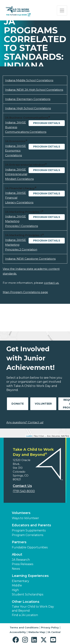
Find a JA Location (25, 615)
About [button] (17, 554)
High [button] (15, 590)
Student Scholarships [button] (28, 594)
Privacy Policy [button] (50, 627)
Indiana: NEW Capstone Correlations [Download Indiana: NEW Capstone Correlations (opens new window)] (30, 259)
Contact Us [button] (22, 486)
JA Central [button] (54, 632)
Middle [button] (17, 585)
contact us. (51, 283)
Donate (18, 404)
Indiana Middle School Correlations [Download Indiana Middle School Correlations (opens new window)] (29, 80)
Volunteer (43, 404)
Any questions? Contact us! (25, 422)
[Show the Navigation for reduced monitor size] (62, 10)
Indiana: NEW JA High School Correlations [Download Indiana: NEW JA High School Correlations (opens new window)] (34, 90)
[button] (16, 640)
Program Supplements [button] (29, 530)
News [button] (16, 569)
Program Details (47, 123)
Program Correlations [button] (28, 535)
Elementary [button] (21, 581)
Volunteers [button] (21, 513)
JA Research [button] (21, 560)
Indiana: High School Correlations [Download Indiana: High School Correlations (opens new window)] (28, 108)
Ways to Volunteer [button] (25, 518)
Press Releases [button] (23, 564)
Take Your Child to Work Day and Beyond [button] (33, 609)
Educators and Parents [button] (31, 525)
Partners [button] (19, 542)
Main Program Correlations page (25, 292)
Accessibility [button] (18, 632)
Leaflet (29, 436)
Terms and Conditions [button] (24, 627)
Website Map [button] (37, 632)
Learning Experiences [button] (30, 576)
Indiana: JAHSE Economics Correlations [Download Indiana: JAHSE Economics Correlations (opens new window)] (15, 151)
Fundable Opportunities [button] (30, 547)
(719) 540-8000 (24, 491)
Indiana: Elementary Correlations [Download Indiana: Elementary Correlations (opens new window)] (28, 99)
